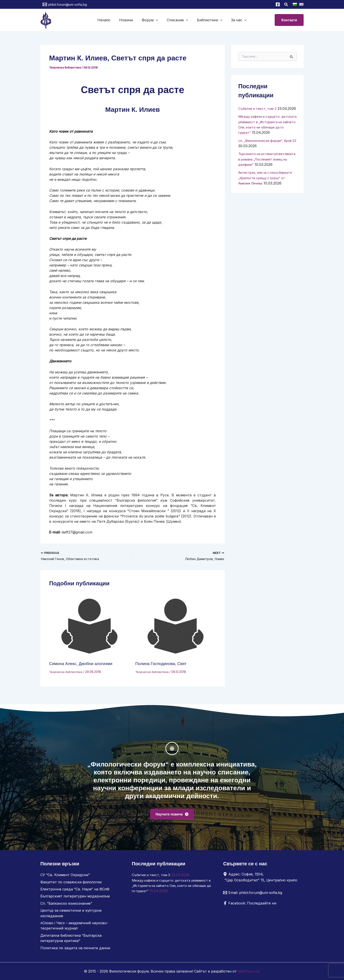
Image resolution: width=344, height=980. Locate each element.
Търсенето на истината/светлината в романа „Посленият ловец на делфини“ (266, 169)
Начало (108, 20)
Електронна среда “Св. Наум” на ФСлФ (75, 890)
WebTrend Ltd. (249, 971)
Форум (151, 20)
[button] (286, 5)
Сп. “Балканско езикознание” (66, 904)
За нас (234, 20)
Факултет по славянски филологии (71, 883)
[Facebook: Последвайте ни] (250, 904)
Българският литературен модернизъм (75, 897)
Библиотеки (207, 20)
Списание (177, 20)
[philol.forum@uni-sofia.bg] (65, 4)
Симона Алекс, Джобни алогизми (83, 664)
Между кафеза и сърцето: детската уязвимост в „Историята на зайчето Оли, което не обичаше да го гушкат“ (168, 886)
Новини (129, 20)
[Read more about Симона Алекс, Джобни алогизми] (90, 627)
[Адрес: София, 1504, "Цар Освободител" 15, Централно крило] (262, 878)
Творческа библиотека (66, 67)
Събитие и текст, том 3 (259, 108)
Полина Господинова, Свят (163, 664)
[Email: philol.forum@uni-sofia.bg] (253, 894)
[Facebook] (278, 4)
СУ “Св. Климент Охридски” (65, 876)
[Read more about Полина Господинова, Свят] (176, 627)
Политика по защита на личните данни (75, 948)
